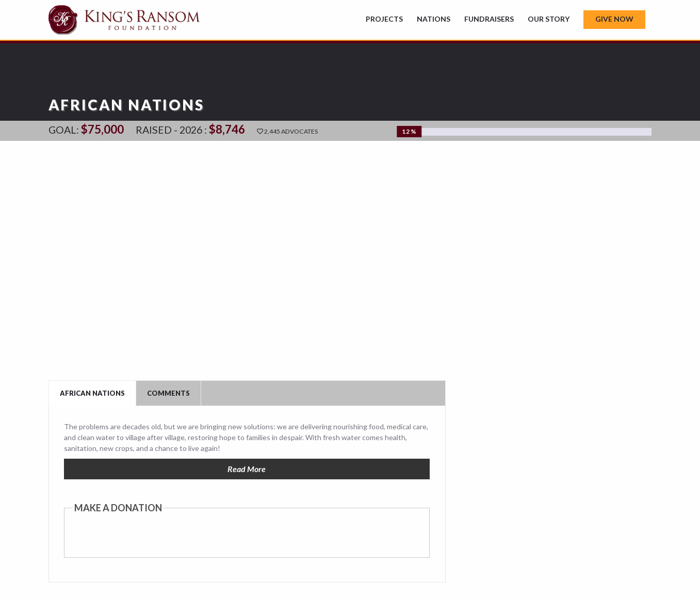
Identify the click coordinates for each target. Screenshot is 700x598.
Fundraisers (489, 19)
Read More (247, 469)
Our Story (549, 19)
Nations (434, 19)
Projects (384, 19)
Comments (168, 393)
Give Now (614, 19)
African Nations (92, 393)
